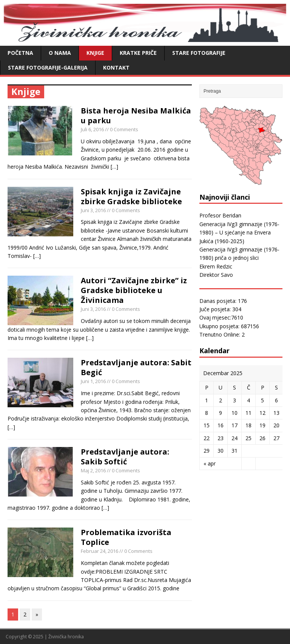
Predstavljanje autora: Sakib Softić (125, 457)
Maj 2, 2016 (93, 470)
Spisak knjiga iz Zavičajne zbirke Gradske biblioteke (131, 196)
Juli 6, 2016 (92, 129)
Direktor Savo (216, 275)
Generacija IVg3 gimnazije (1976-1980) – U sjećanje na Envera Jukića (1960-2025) (239, 233)
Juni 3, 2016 (93, 210)
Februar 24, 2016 (99, 551)
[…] (114, 167)
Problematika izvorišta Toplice (126, 537)
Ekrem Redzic (216, 266)
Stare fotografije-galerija (48, 68)
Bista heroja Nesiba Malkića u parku (136, 116)
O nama (60, 53)
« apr (210, 463)
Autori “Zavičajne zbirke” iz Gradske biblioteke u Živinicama (134, 290)
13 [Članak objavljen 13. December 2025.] (276, 413)
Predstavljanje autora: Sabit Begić (136, 367)
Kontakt (116, 68)
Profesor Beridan (220, 215)
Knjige (95, 53)
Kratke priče (138, 53)
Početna (20, 53)
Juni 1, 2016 (93, 381)
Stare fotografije (199, 53)
